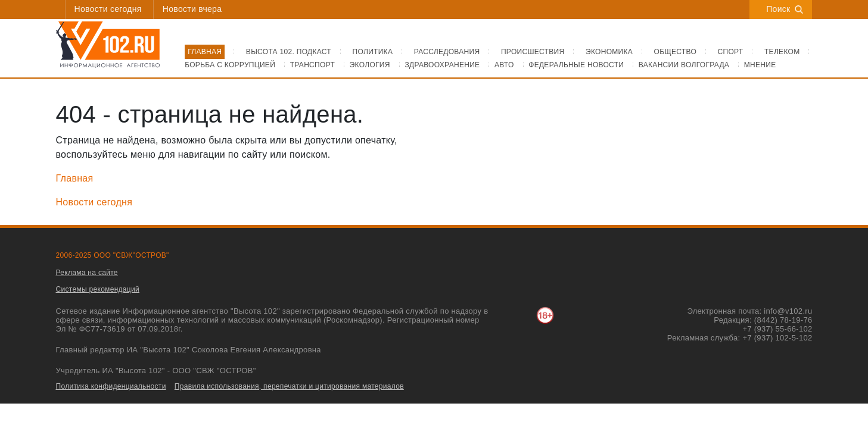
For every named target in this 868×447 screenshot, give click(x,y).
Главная (75, 178)
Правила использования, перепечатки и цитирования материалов (289, 386)
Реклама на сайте (87, 273)
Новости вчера (192, 9)
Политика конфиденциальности (111, 386)
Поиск (785, 9)
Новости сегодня (108, 9)
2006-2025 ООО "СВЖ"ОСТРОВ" (113, 255)
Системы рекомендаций (98, 289)
